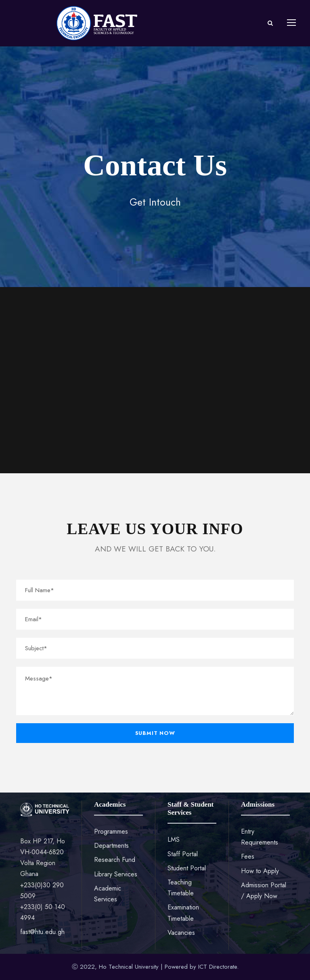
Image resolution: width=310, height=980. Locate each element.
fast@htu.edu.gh (42, 932)
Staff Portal (183, 854)
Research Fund (115, 860)
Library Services (116, 874)
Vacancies (181, 933)
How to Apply (260, 871)
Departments (111, 846)
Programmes (111, 831)
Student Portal (187, 868)
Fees (248, 856)
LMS (174, 840)
